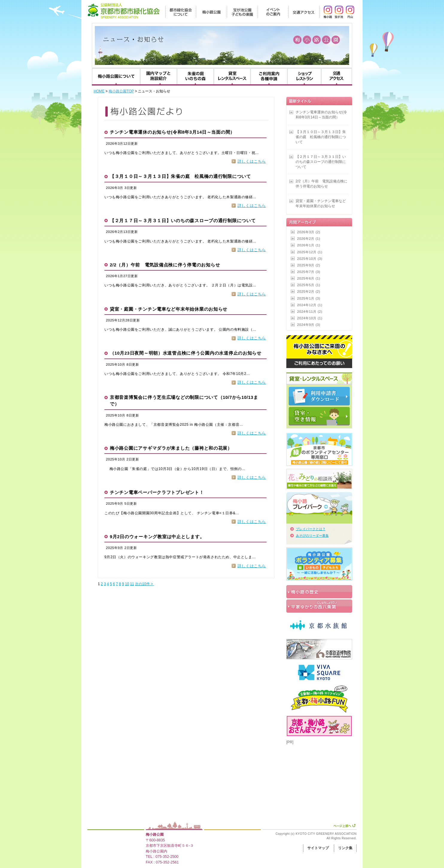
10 (127, 584)
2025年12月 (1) (310, 252)
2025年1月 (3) (309, 298)
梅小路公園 (155, 835)
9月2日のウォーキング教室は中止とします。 (157, 537)
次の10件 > (144, 584)
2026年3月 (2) (309, 232)
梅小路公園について (116, 77)
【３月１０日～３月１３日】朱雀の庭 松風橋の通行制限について (180, 176)
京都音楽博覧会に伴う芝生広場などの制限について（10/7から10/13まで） (184, 401)
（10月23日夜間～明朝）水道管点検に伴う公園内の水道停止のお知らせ (186, 353)
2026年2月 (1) (309, 239)
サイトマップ (318, 848)
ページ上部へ (345, 826)
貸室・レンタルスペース (232, 77)
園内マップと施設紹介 (159, 77)
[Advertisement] (316, 775)
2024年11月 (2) (310, 312)
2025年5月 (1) (309, 285)
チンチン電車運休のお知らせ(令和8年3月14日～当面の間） (172, 132)
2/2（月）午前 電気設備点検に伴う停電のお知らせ (165, 265)
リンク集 (345, 848)
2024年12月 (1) (310, 305)
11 (132, 584)
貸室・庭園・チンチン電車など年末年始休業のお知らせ (169, 309)
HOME (99, 91)
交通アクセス (337, 77)
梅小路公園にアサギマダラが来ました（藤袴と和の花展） (171, 448)
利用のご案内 (269, 77)
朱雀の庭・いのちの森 (195, 77)
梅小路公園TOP (121, 91)
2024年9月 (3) (309, 325)
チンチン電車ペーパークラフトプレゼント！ (157, 492)
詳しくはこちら (252, 161)
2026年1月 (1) (309, 245)
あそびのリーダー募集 (312, 536)
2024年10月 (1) (310, 318)
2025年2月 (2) (309, 292)
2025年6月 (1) (309, 278)
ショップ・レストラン (304, 77)
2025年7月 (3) (309, 272)
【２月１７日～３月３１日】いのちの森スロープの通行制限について (183, 221)
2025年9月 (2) (309, 265)
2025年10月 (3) (310, 259)
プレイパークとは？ (311, 529)
